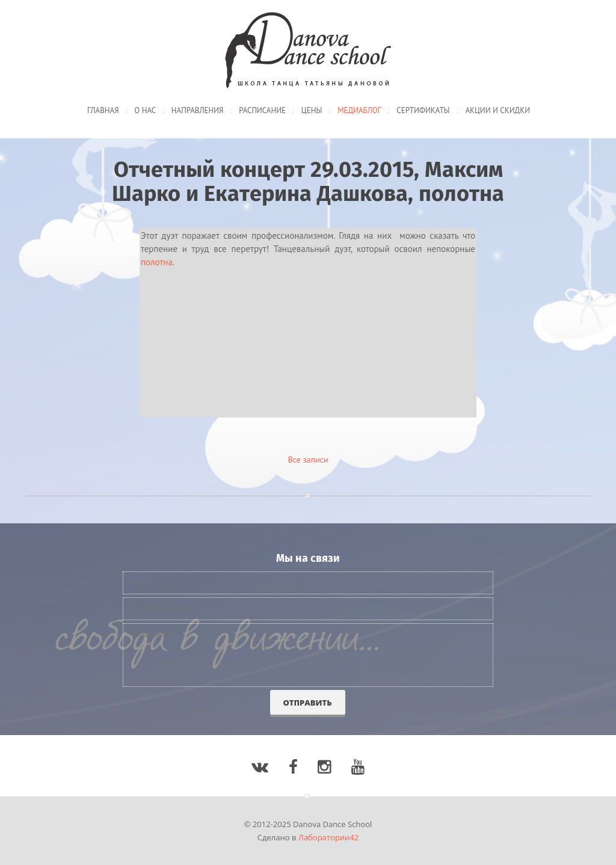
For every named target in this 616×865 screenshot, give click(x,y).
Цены (312, 110)
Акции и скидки (497, 110)
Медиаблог (359, 110)
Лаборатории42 (328, 837)
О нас (145, 110)
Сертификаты (423, 110)
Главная (103, 110)
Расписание (262, 110)
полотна (157, 262)
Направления (198, 110)
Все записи (308, 460)
